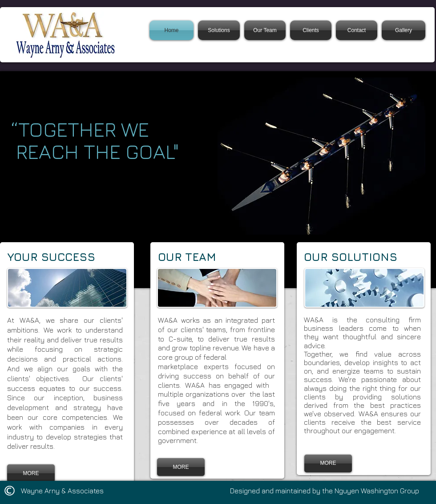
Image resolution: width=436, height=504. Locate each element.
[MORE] (31, 473)
